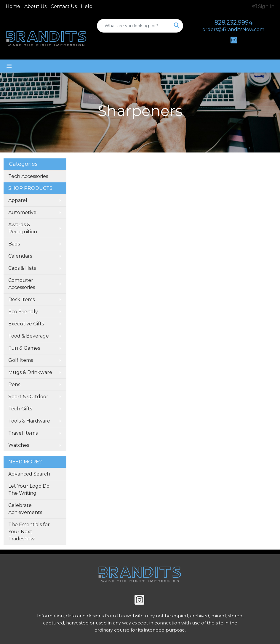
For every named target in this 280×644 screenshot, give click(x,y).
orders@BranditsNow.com (233, 29)
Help (87, 6)
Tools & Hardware (29, 421)
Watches (19, 445)
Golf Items (21, 360)
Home (13, 6)
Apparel (18, 200)
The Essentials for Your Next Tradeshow (29, 532)
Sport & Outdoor (28, 397)
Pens (14, 384)
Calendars (20, 256)
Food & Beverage (29, 336)
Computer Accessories (22, 284)
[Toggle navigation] (9, 66)
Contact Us (64, 6)
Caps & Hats (22, 268)
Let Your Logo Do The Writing (29, 490)
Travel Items (23, 433)
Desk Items (21, 299)
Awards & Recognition (23, 228)
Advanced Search (29, 474)
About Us (35, 6)
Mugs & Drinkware (30, 372)
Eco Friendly (23, 312)
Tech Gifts (20, 409)
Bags (14, 244)
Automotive (22, 212)
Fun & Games (24, 348)
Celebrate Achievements (25, 509)
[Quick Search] (134, 26)
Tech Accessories (28, 176)
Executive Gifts (26, 324)
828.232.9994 (233, 23)
